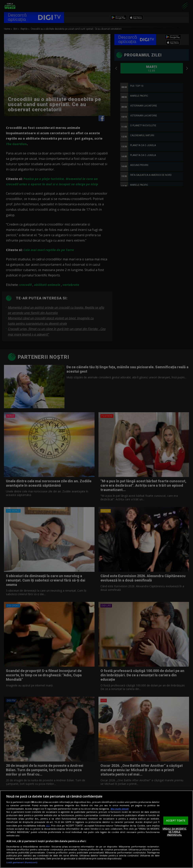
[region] (96, 829)
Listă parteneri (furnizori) (22, 862)
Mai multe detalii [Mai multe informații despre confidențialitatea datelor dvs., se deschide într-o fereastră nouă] (120, 809)
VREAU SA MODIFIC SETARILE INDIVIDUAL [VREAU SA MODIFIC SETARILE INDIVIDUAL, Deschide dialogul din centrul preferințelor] (175, 831)
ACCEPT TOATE (176, 820)
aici (48, 826)
